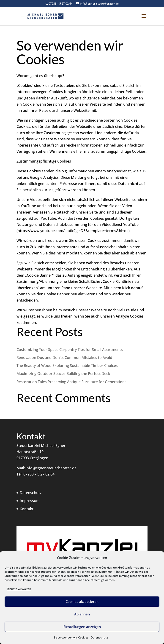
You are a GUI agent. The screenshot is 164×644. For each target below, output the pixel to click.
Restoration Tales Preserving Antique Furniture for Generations (71, 382)
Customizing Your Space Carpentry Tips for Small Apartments (70, 350)
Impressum (30, 501)
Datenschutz (99, 637)
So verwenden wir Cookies (71, 637)
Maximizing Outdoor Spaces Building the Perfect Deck (63, 374)
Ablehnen (82, 614)
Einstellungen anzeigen (82, 627)
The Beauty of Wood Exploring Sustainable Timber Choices (67, 366)
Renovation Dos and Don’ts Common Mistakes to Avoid (64, 358)
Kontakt (27, 509)
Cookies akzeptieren (82, 601)
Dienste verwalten (19, 589)
